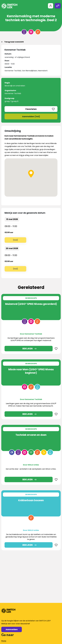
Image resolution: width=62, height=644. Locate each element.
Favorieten (40, 109)
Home (4, 641)
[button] (31, 174)
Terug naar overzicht (13, 42)
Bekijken (28, 349)
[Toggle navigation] (58, 6)
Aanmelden (12, 629)
